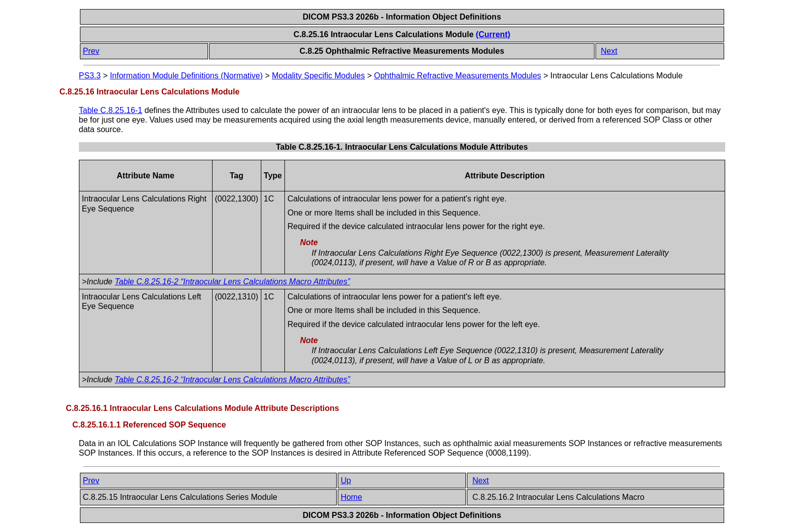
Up (346, 481)
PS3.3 (90, 76)
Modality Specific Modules (318, 76)
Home (352, 497)
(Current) (493, 34)
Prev (91, 51)
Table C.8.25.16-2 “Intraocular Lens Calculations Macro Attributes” (232, 282)
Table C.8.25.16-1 (111, 110)
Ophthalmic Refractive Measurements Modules (458, 76)
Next (609, 51)
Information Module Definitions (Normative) (186, 76)
